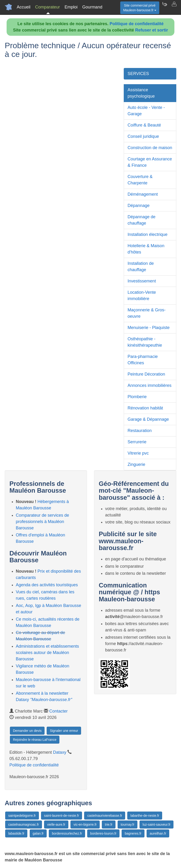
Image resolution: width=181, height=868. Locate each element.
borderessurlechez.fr (67, 833)
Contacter (58, 711)
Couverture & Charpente (140, 180)
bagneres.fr (133, 833)
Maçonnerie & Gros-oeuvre (146, 313)
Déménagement (143, 194)
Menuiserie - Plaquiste (148, 328)
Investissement (142, 281)
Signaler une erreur (64, 731)
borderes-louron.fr (103, 833)
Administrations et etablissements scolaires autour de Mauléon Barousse (47, 653)
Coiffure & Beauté (144, 125)
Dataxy (60, 752)
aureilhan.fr (158, 833)
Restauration (140, 431)
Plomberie (137, 397)
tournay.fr (128, 824)
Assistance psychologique (141, 93)
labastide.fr (16, 833)
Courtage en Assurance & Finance (150, 162)
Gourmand (92, 7)
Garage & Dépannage (148, 419)
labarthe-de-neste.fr (145, 816)
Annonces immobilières (149, 385)
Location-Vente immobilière (142, 295)
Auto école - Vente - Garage (146, 111)
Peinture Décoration (146, 374)
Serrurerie (137, 442)
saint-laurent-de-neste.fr (62, 816)
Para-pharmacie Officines (143, 360)
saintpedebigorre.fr (22, 816)
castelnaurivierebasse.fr (105, 816)
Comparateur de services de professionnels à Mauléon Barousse (42, 522)
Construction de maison (150, 148)
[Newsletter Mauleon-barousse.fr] (165, 7)
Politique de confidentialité (137, 24)
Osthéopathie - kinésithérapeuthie (145, 342)
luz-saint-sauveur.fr (156, 824)
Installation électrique (147, 234)
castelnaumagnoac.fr (24, 824)
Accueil (24, 7)
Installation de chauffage (141, 267)
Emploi (71, 7)
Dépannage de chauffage (141, 220)
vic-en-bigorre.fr (85, 824)
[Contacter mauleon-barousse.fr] (174, 7)
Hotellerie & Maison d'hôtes (146, 249)
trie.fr (109, 824)
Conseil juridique (143, 136)
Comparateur (47, 7)
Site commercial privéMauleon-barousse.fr (140, 8)
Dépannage (138, 206)
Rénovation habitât (145, 408)
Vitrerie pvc (138, 453)
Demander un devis (27, 731)
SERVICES (138, 74)
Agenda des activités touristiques (47, 585)
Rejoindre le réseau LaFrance (35, 740)
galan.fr (38, 833)
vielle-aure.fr (56, 824)
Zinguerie (136, 464)
